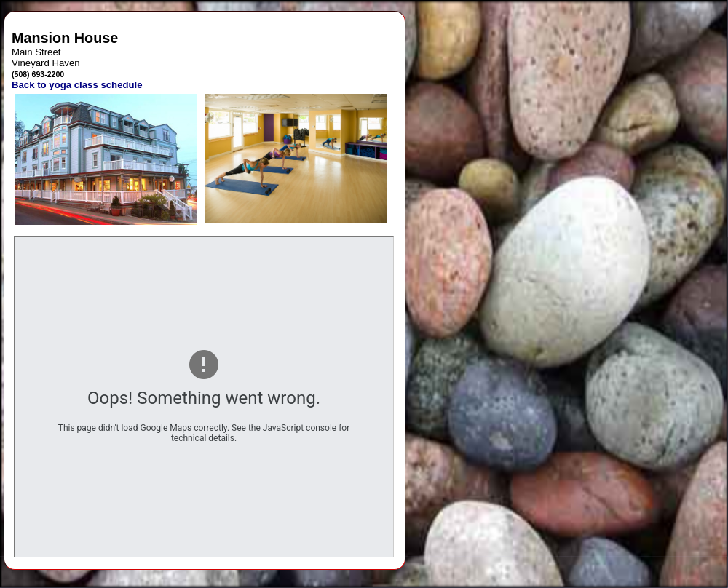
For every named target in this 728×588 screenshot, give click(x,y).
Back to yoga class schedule (77, 85)
